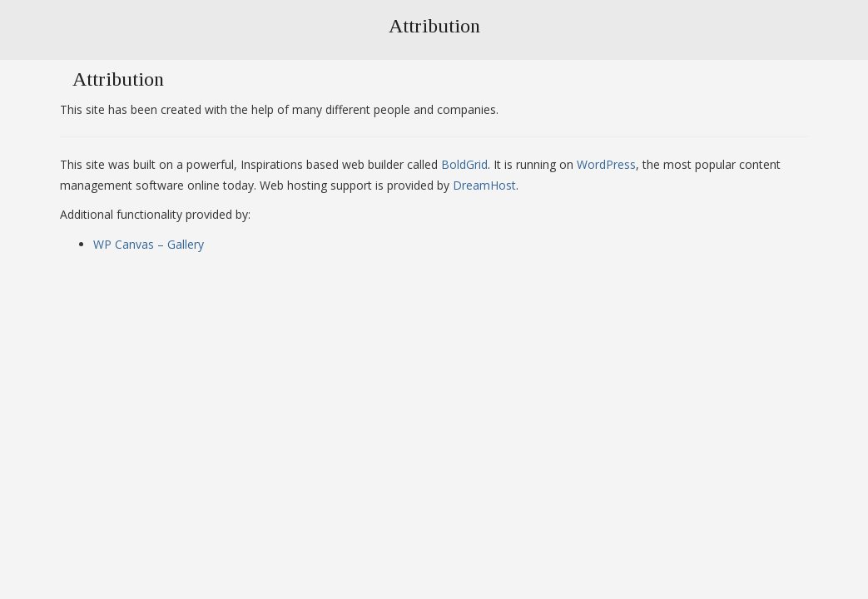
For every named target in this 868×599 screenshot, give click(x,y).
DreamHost (484, 185)
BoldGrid (464, 164)
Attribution (434, 26)
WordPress (606, 164)
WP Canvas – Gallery (149, 244)
